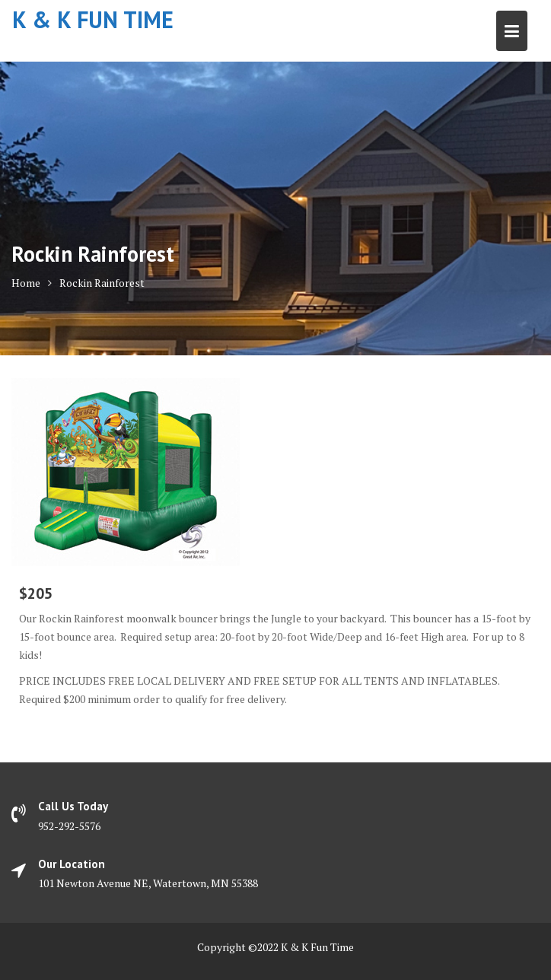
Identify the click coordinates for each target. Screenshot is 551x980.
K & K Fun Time (93, 19)
